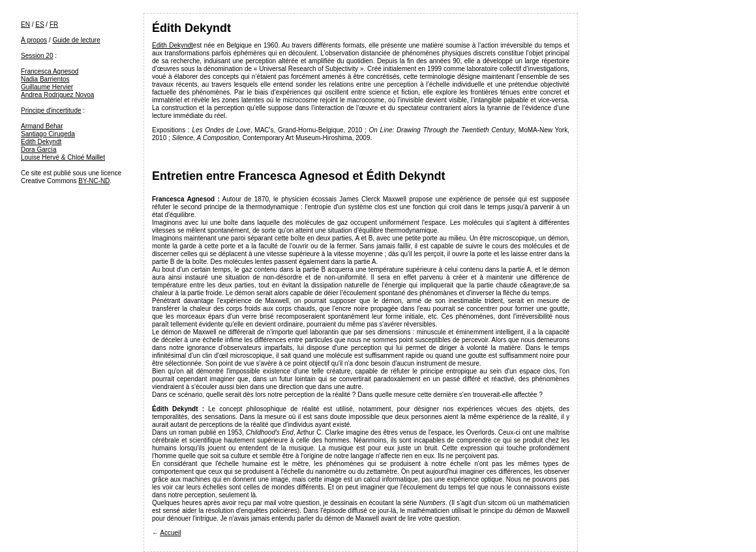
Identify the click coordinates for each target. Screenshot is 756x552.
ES (39, 24)
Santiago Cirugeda (48, 134)
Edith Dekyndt (41, 142)
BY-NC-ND (94, 181)
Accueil (170, 533)
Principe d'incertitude (51, 110)
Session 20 (37, 56)
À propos (34, 40)
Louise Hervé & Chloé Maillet (63, 157)
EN (25, 24)
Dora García (38, 150)
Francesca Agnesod (50, 71)
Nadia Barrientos (45, 79)
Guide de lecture (76, 40)
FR (54, 24)
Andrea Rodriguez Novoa (57, 95)
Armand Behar (42, 126)
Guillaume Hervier (47, 87)
